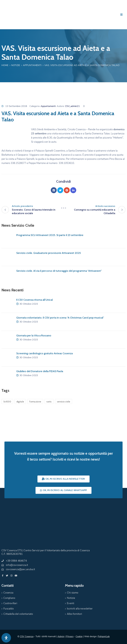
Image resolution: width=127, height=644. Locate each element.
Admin (61, 636)
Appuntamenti (32, 65)
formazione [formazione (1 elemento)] (35, 402)
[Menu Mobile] (121, 15)
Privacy (70, 636)
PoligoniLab (104, 636)
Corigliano (9, 598)
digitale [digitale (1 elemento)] (20, 402)
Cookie (79, 636)
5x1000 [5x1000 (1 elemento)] (7, 402)
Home (5, 65)
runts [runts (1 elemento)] (49, 402)
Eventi (71, 603)
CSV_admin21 (72, 106)
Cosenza (8, 593)
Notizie (16, 65)
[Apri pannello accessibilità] (6, 638)
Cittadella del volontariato (18, 614)
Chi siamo (73, 593)
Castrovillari (10, 603)
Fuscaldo (9, 609)
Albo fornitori (74, 614)
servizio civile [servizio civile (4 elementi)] (64, 402)
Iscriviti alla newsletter (80, 609)
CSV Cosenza (27, 636)
